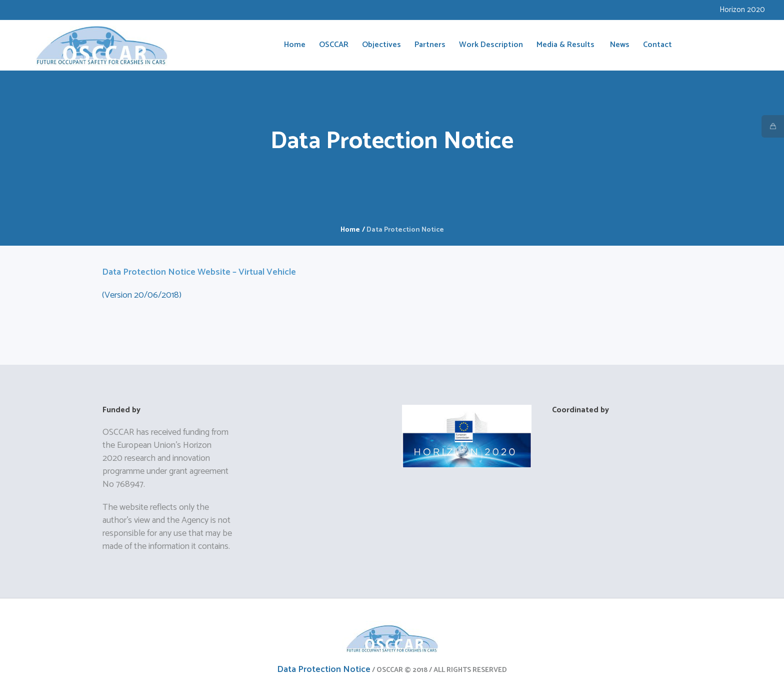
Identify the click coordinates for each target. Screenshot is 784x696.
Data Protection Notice (324, 669)
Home (350, 230)
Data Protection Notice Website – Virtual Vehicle (199, 272)
